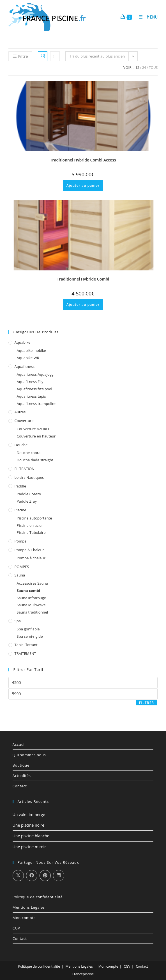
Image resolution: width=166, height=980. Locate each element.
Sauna (20, 575)
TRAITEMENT (25, 653)
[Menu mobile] (146, 17)
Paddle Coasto (29, 494)
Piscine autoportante (34, 518)
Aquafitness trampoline (37, 404)
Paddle (20, 486)
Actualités (22, 776)
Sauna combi (28, 591)
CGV (16, 928)
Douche (21, 445)
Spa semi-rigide (30, 636)
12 (137, 68)
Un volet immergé (29, 814)
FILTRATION (25, 469)
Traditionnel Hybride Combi (83, 279)
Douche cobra (29, 453)
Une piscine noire (29, 825)
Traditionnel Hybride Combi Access (83, 160)
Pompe (21, 541)
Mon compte (24, 918)
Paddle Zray (27, 501)
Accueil (19, 744)
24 (144, 68)
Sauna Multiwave (31, 605)
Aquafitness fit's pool (34, 389)
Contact (20, 786)
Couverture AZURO (33, 429)
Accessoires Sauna (32, 583)
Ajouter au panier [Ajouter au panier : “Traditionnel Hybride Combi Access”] (83, 185)
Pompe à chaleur (29, 550)
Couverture (24, 421)
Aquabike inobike (32, 350)
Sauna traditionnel (33, 612)
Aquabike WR (28, 358)
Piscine (20, 510)
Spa (18, 621)
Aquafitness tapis (31, 396)
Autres (20, 412)
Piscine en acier (30, 525)
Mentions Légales (29, 907)
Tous (153, 68)
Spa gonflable (28, 629)
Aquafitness (25, 366)
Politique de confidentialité (38, 897)
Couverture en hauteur (36, 436)
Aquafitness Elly (30, 382)
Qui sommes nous (29, 755)
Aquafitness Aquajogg (35, 374)
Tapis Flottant (26, 645)
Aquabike (23, 342)
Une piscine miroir (29, 847)
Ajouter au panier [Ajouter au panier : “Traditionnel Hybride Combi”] (83, 305)
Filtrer (147, 703)
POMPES (22, 567)
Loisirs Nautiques (29, 477)
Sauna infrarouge (32, 598)
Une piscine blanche (31, 836)
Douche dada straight (35, 460)
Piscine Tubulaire (31, 532)
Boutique (21, 765)
